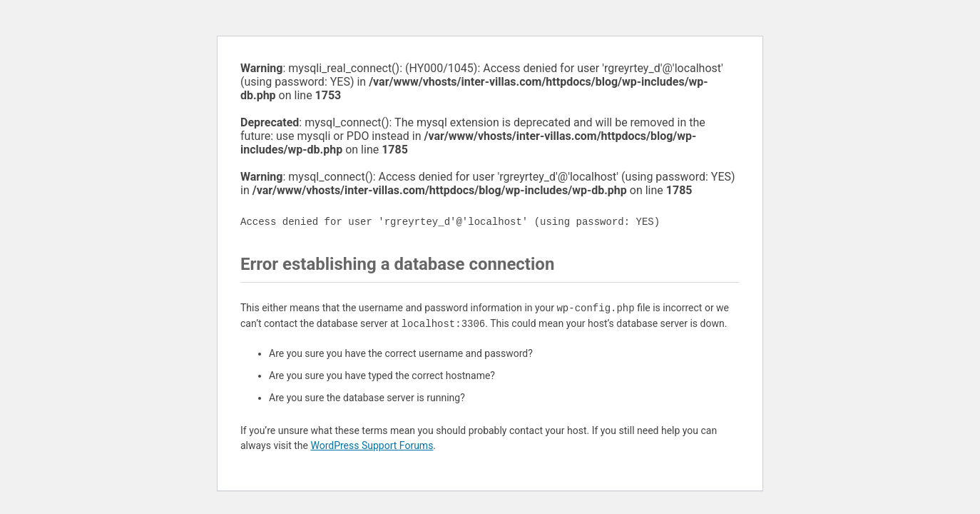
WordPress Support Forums (372, 445)
